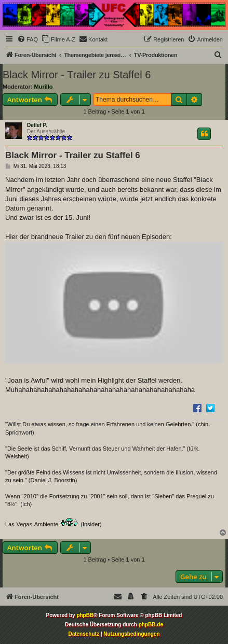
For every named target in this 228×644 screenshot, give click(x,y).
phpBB (85, 615)
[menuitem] (28, 39)
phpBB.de (151, 625)
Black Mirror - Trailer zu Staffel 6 (77, 75)
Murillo (44, 87)
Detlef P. (37, 125)
